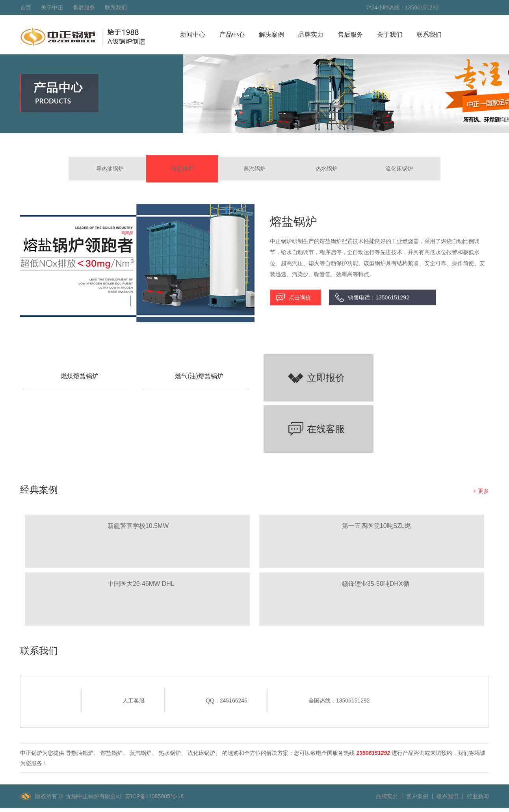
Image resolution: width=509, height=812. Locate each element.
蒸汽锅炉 (254, 169)
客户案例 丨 (421, 796)
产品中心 (232, 34)
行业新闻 (478, 796)
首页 (26, 7)
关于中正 (52, 7)
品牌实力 (311, 34)
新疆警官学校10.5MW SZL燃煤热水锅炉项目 (138, 527)
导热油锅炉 (110, 169)
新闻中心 (193, 34)
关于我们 (390, 34)
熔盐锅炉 (182, 169)
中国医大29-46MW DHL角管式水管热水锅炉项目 (142, 585)
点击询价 (300, 297)
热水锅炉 (327, 169)
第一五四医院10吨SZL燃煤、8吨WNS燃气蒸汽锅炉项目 (376, 527)
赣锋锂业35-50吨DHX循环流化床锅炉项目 (376, 585)
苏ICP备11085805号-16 (154, 796)
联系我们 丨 (451, 796)
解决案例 (271, 34)
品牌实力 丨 (390, 796)
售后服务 (84, 7)
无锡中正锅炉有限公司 (94, 796)
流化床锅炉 (399, 169)
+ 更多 (481, 491)
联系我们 (116, 7)
